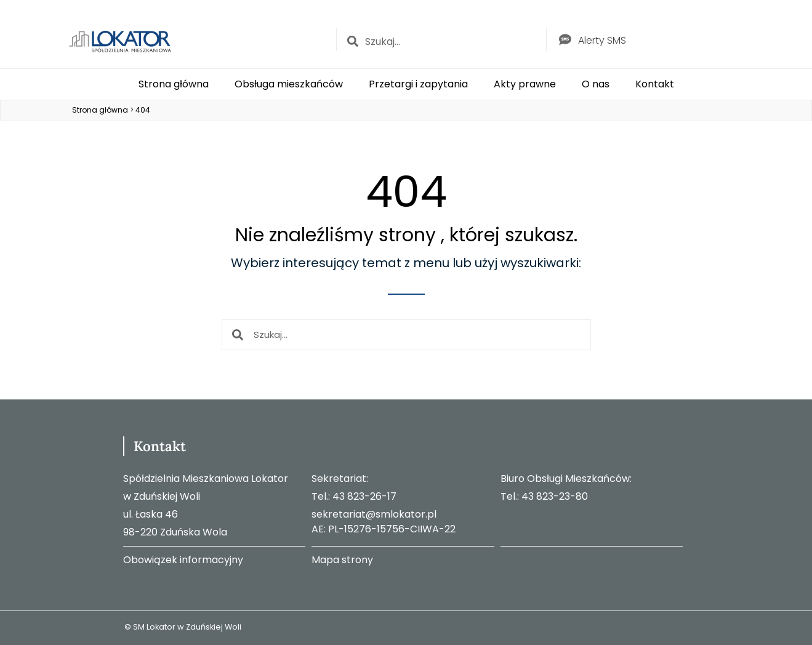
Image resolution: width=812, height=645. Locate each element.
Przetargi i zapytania (418, 84)
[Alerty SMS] (565, 39)
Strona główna (174, 84)
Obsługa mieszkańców (289, 84)
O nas (596, 84)
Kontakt (655, 84)
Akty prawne (525, 84)
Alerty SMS (602, 40)
